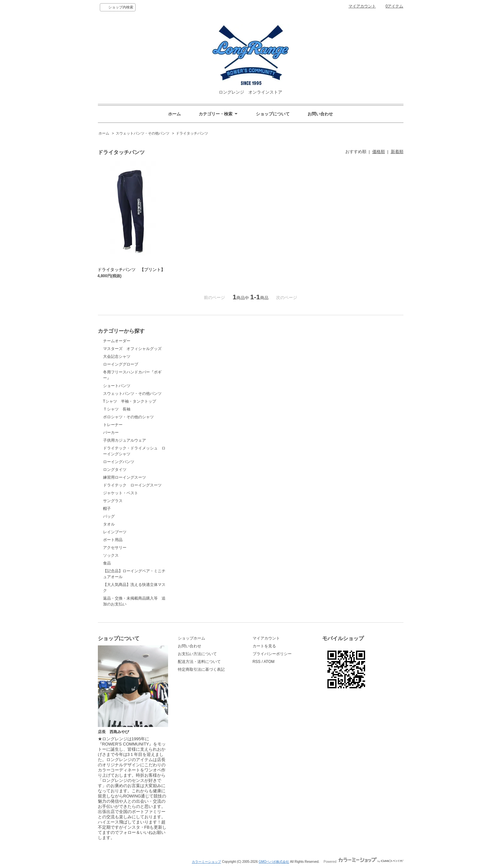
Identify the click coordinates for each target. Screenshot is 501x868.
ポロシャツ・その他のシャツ (128, 417)
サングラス (113, 501)
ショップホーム (191, 638)
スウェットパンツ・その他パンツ (143, 133)
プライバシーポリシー (272, 654)
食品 (107, 563)
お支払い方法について (197, 654)
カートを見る (264, 646)
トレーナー (113, 425)
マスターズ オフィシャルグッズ (132, 349)
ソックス (111, 555)
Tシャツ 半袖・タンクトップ (130, 401)
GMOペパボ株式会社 (274, 862)
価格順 (379, 152)
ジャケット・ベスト (121, 493)
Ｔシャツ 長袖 (119, 409)
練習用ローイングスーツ (125, 477)
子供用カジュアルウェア (125, 440)
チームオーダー (117, 341)
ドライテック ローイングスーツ (132, 485)
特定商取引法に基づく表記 (201, 669)
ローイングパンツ (119, 462)
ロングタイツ (115, 470)
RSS (257, 662)
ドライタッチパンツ (192, 133)
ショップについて (273, 114)
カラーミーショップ (206, 862)
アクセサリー (115, 548)
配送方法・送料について (199, 662)
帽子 (107, 509)
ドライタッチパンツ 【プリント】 (131, 270)
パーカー (111, 433)
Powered (363, 862)
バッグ (109, 516)
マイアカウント (362, 6)
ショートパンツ (117, 386)
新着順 (397, 152)
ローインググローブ (121, 364)
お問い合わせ (320, 114)
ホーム (174, 114)
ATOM (269, 662)
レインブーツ (115, 532)
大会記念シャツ (117, 356)
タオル (109, 524)
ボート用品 (113, 540)
